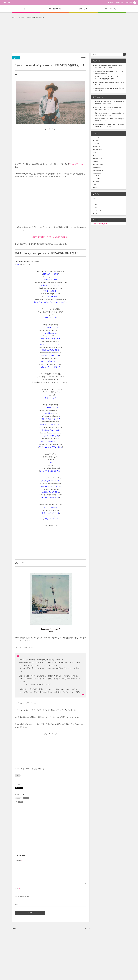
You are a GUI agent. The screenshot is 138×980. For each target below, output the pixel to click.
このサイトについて (55, 9)
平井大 (21, 802)
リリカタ (7, 3)
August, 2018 (97, 173)
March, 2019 (97, 156)
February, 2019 (98, 158)
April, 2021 (96, 144)
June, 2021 (96, 138)
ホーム (26, 9)
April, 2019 (96, 153)
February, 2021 (98, 150)
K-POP (95, 213)
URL (16, 904)
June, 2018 (96, 179)
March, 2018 (97, 188)
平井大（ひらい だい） (77, 164)
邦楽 (95, 199)
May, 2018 (96, 182)
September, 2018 (98, 170)
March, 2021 (97, 147)
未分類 (95, 204)
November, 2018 (98, 164)
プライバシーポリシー (112, 9)
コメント (19, 794)
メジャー (16, 58)
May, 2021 (96, 141)
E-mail (17, 896)
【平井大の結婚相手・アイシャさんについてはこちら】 (51, 237)
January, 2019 (97, 161)
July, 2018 (96, 176)
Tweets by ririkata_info (99, 224)
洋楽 (95, 201)
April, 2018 (96, 185)
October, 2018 (97, 167)
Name (17, 889)
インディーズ (97, 210)
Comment (18, 861)
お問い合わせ (83, 9)
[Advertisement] (69, 37)
